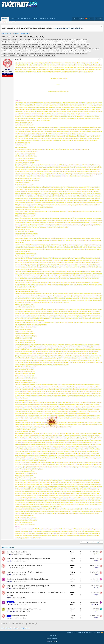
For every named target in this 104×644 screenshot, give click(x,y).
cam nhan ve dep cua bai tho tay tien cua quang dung (35, 42)
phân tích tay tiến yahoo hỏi (8, 53)
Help (94, 632)
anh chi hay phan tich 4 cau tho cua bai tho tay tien (45, 40)
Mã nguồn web (23, 618)
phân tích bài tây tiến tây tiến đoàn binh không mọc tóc (42, 55)
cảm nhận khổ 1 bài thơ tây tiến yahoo (11, 42)
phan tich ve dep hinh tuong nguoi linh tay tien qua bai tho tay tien (51, 53)
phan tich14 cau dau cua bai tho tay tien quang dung (14, 55)
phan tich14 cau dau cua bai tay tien (78, 53)
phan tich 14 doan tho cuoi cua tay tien (11, 46)
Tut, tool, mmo (23, 575)
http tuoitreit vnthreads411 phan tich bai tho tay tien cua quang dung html (68, 42)
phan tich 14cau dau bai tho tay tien (31, 46)
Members (43, 19)
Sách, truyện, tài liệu (24, 588)
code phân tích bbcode (19, 616)
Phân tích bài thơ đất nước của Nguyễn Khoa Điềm (24, 566)
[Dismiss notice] (101, 27)
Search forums (12, 22)
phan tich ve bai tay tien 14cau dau (25, 53)
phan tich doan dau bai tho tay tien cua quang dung (48, 51)
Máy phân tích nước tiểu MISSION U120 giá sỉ (30, 602)
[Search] (99, 19)
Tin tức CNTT (24, 581)
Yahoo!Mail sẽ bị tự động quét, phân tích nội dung (24, 609)
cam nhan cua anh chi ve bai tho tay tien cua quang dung (73, 40)
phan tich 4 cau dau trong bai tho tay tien (51, 46)
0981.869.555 (53, 636)
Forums (5, 19)
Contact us (70, 632)
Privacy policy (88, 632)
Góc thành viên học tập (25, 554)
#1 (101, 59)
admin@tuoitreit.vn (53, 639)
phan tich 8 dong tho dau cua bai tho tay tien (12, 49)
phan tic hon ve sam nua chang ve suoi (31, 44)
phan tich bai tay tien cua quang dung (63, 49)
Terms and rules (79, 632)
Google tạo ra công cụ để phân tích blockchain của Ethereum (28, 579)
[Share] (99, 60)
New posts (4, 22)
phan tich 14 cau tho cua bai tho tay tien (52, 44)
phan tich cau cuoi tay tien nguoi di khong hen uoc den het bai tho (18, 51)
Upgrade (35, 19)
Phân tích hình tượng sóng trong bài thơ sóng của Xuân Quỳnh (28, 559)
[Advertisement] (34, 12)
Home (98, 632)
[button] (19, 19)
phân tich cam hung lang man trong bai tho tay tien (86, 49)
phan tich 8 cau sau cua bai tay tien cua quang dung (76, 46)
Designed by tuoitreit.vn (52, 641)
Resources (25, 19)
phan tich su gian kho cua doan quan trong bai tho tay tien (76, 51)
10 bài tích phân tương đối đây (17, 552)
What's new (14, 19)
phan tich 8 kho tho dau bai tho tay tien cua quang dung (39, 49)
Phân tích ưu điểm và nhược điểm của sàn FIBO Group (26, 572)
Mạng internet (23, 561)
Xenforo (24, 605)
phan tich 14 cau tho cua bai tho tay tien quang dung (76, 44)
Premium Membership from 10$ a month (67, 28)
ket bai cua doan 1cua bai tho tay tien (11, 44)
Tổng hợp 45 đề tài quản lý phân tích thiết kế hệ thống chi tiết (28, 586)
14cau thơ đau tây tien (26, 40)
